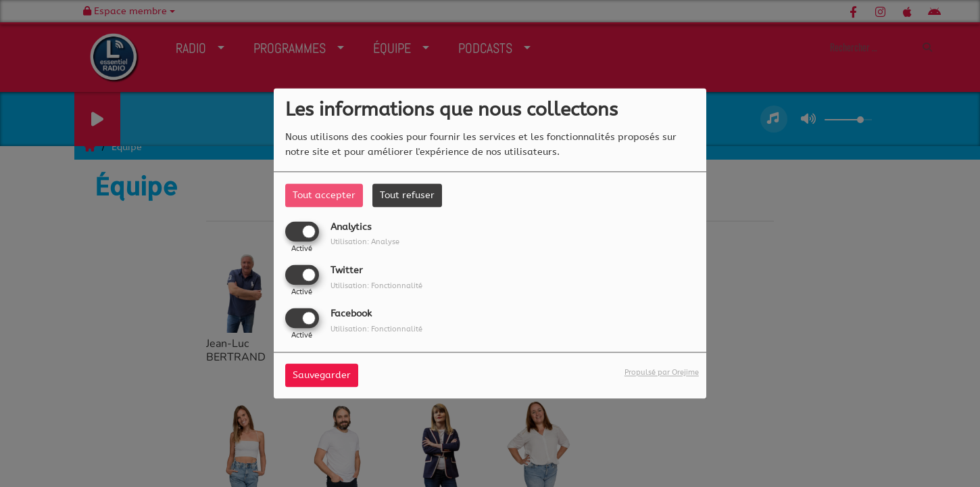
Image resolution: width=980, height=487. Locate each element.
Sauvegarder (322, 376)
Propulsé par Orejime (662, 373)
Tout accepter (324, 195)
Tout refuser (407, 195)
